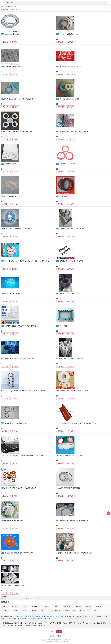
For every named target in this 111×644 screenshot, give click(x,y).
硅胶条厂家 (25, 619)
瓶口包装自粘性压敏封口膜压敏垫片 (16, 585)
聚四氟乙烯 (16, 606)
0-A (2, 598)
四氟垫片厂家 (79, 616)
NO (24, 598)
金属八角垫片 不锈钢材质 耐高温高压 (68, 488)
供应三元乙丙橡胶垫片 (67, 294)
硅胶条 (16, 611)
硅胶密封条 (36, 606)
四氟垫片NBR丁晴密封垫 (68, 164)
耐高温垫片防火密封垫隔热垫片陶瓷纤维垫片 (74, 131)
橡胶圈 (26, 606)
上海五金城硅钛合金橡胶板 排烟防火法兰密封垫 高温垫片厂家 (76, 423)
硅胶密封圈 (6, 611)
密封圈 (43, 611)
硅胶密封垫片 (92, 611)
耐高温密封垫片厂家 (50, 616)
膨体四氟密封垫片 (10, 164)
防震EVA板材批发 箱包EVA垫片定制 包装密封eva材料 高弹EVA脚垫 (22, 456)
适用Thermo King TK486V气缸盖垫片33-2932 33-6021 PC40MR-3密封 (23, 391)
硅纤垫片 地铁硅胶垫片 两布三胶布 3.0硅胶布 (19, 553)
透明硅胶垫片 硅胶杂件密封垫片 (15, 67)
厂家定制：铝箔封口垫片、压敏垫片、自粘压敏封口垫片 (74, 553)
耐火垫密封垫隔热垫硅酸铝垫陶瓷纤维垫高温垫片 (72, 391)
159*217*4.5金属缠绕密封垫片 (70, 34)
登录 (52, 632)
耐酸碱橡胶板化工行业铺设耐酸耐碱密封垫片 (71, 358)
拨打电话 (15, 42)
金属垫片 (88, 606)
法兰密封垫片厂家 (15, 619)
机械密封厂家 (62, 616)
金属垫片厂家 (89, 616)
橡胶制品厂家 (39, 616)
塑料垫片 (78, 606)
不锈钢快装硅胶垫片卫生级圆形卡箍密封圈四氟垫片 (21, 326)
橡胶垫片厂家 (21, 616)
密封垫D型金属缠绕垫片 (12, 34)
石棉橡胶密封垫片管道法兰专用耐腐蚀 (72, 229)
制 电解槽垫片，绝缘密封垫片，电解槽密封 (18, 229)
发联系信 (5, 42)
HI (15, 598)
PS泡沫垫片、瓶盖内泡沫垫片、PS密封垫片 (70, 456)
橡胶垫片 (98, 606)
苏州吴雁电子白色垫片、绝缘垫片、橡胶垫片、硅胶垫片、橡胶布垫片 (27, 261)
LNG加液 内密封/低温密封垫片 (14, 196)
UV (35, 598)
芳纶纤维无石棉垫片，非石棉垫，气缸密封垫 (19, 99)
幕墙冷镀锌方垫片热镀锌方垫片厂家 (71, 261)
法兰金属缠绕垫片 (70, 611)
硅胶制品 (34, 611)
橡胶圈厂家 (71, 616)
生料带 (24, 611)
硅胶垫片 (56, 606)
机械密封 (5, 606)
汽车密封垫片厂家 (100, 616)
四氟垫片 (46, 606)
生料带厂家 (33, 619)
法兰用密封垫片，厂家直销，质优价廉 (17, 423)
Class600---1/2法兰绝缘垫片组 (14, 520)
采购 (109, 513)
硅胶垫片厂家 (51, 619)
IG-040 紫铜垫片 (65, 196)
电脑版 (59, 636)
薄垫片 (82, 611)
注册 (59, 632)
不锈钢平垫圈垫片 (55, 611)
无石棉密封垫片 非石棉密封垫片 (70, 99)
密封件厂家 (30, 616)
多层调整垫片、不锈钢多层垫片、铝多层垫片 (74, 520)
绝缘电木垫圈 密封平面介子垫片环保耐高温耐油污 (20, 488)
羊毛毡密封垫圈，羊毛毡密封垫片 (71, 67)
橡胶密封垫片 (67, 606)
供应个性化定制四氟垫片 (12, 294)
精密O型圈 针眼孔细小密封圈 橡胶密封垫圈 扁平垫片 (18, 358)
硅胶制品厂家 (42, 619)
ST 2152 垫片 (64, 326)
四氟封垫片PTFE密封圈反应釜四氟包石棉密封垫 (16, 131)
